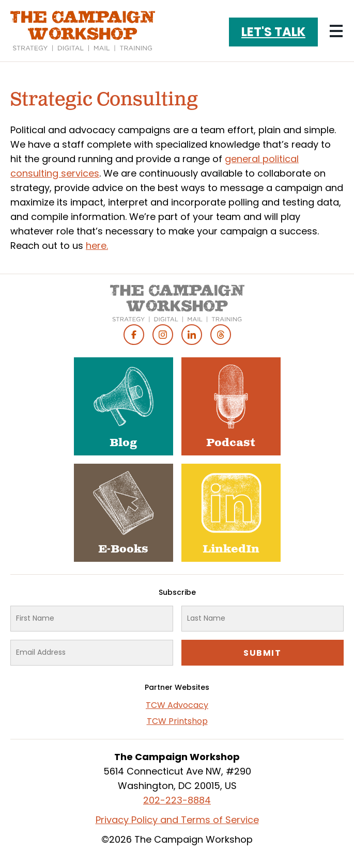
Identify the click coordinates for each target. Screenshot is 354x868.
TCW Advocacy (177, 705)
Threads (221, 335)
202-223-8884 (177, 800)
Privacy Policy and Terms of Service (177, 820)
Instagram (163, 335)
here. (97, 246)
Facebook (134, 335)
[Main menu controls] (336, 31)
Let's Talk (273, 32)
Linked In (192, 335)
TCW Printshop (177, 721)
